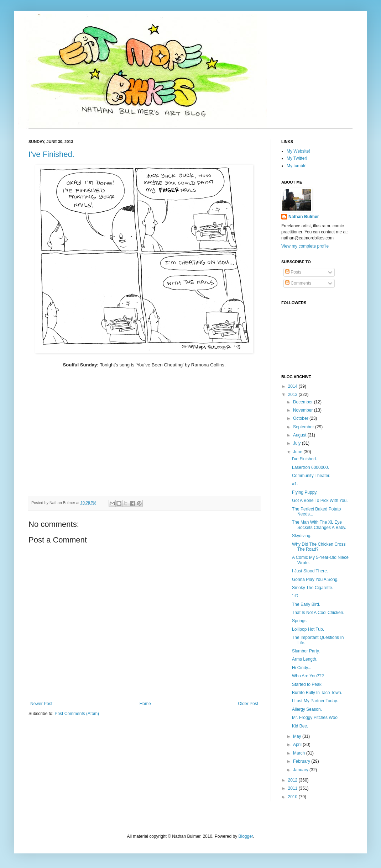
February (302, 761)
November (304, 410)
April (298, 745)
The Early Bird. (306, 604)
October (301, 418)
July (298, 443)
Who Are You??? (308, 676)
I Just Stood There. (310, 571)
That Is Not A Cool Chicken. (318, 613)
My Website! (298, 151)
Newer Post (41, 704)
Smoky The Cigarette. (313, 588)
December (304, 402)
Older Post (248, 704)
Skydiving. (302, 536)
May (298, 736)
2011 (293, 788)
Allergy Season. (307, 709)
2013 (293, 395)
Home (145, 704)
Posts (293, 272)
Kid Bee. (300, 726)
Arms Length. (305, 659)
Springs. (300, 621)
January (301, 770)
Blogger (246, 836)
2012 (293, 780)
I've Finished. (51, 154)
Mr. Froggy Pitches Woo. (315, 718)
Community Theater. (311, 476)
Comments (298, 283)
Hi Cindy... (302, 668)
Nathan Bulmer (304, 217)
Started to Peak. (307, 684)
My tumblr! (297, 166)
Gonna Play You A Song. (315, 579)
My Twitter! (297, 158)
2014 (293, 386)
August (300, 435)
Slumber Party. (306, 651)
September (304, 427)
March (300, 753)
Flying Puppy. (305, 492)
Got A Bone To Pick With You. (320, 501)
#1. (295, 484)
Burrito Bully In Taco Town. (317, 693)
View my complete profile (305, 246)
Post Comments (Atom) (77, 714)
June (298, 452)
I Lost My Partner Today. (315, 701)
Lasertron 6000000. (310, 467)
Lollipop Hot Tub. (308, 629)
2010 (293, 797)
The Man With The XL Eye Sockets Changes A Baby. (319, 525)
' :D (295, 596)
